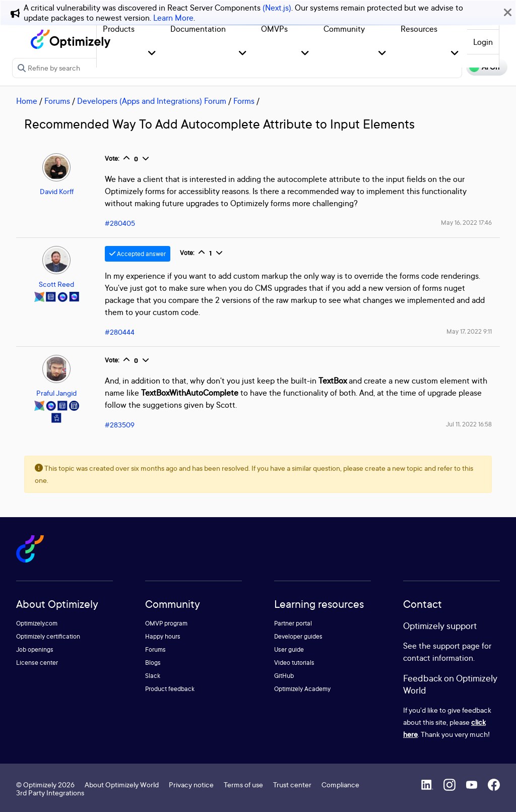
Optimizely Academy (302, 689)
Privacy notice (191, 785)
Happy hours (163, 636)
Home (27, 101)
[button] (152, 54)
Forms (244, 101)
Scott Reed (56, 284)
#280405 (120, 223)
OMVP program (166, 623)
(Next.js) (277, 8)
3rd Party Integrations (50, 793)
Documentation (198, 29)
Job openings (35, 649)
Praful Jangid (56, 393)
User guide (289, 649)
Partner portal (293, 623)
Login (483, 42)
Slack (153, 676)
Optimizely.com (37, 623)
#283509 (120, 425)
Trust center (292, 785)
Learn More (173, 18)
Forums (57, 101)
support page (456, 646)
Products (119, 29)
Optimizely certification (48, 636)
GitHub (284, 676)
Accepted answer (138, 254)
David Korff (57, 191)
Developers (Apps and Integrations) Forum (152, 101)
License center (37, 663)
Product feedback (170, 689)
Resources (419, 29)
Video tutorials (294, 663)
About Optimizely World (122, 785)
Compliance (340, 785)
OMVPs (274, 29)
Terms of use (243, 785)
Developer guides (298, 636)
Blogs (153, 663)
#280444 (120, 332)
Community (344, 29)
